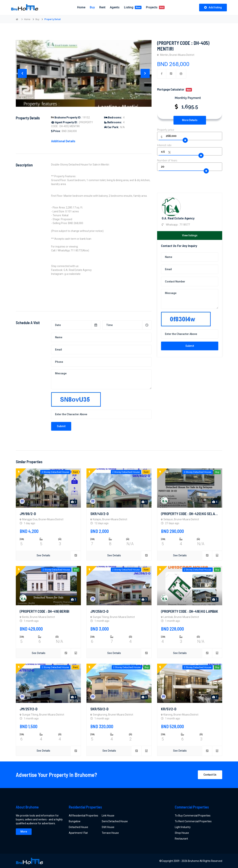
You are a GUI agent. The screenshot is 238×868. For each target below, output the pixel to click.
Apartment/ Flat (78, 832)
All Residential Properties (83, 815)
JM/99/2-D (28, 514)
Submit (190, 346)
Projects (155, 7)
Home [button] (81, 7)
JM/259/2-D (99, 611)
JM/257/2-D (29, 709)
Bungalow (75, 821)
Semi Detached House (115, 821)
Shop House (182, 832)
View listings (190, 235)
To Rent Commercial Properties (193, 821)
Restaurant (181, 838)
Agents (115, 7)
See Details (43, 555)
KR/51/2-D (169, 709)
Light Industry (183, 827)
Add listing (213, 7)
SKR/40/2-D (99, 514)
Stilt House (108, 827)
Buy (92, 7)
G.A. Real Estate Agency (178, 218)
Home (27, 19)
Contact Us (210, 774)
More (24, 831)
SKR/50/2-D (99, 709)
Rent (102, 7)
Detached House (78, 827)
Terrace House (110, 832)
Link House (108, 815)
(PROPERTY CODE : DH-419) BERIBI (45, 611)
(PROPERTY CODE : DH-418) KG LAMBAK (190, 611)
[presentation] (22, 73)
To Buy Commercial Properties (193, 815)
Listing (133, 7)
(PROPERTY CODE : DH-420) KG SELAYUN (191, 514)
